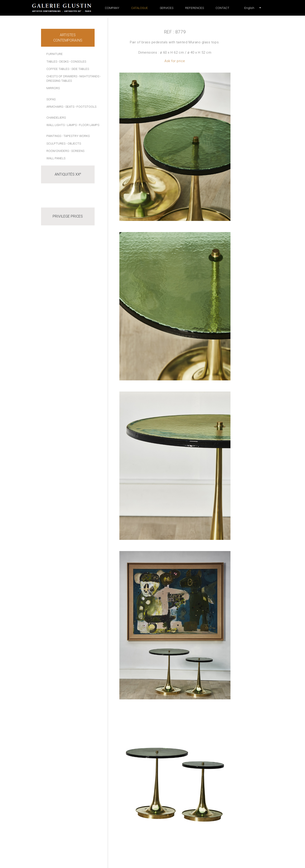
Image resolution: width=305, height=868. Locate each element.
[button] (249, 8)
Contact (222, 8)
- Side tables (79, 69)
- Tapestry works (76, 136)
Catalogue (140, 8)
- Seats (69, 107)
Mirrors (53, 88)
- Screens (77, 151)
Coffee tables (58, 69)
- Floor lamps (88, 125)
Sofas (51, 99)
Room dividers (58, 151)
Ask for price (175, 61)
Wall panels (56, 158)
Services (167, 8)
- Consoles (78, 61)
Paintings (54, 136)
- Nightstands (89, 76)
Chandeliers (56, 117)
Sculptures (56, 143)
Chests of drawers (62, 76)
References (195, 8)
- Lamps (71, 125)
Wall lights (56, 125)
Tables (52, 61)
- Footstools (86, 107)
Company (112, 8)
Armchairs (55, 107)
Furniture (55, 54)
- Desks (63, 61)
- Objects (74, 143)
